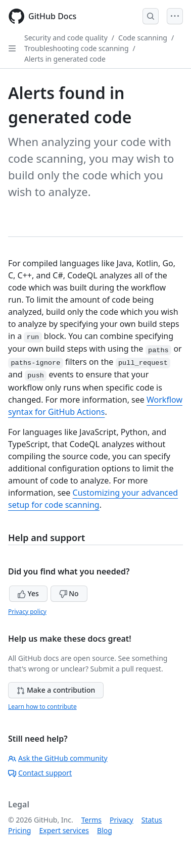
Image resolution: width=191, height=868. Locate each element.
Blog (105, 830)
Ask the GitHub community (58, 758)
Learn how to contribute (42, 707)
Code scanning (143, 38)
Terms (91, 820)
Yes (28, 593)
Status (152, 820)
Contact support (40, 773)
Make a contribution (56, 690)
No (69, 593)
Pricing (19, 830)
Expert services (64, 830)
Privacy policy (27, 612)
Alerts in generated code (65, 59)
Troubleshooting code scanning (77, 48)
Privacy (122, 820)
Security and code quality (66, 38)
